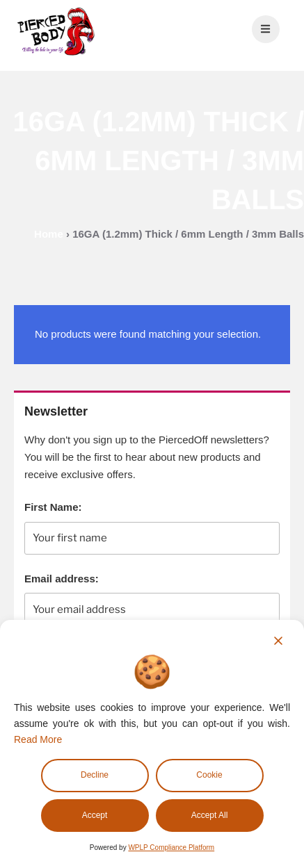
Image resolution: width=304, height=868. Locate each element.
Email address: (62, 579)
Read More (38, 739)
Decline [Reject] (95, 775)
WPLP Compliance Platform (171, 847)
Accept (95, 815)
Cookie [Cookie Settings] (209, 775)
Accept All (210, 815)
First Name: (53, 507)
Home (49, 234)
